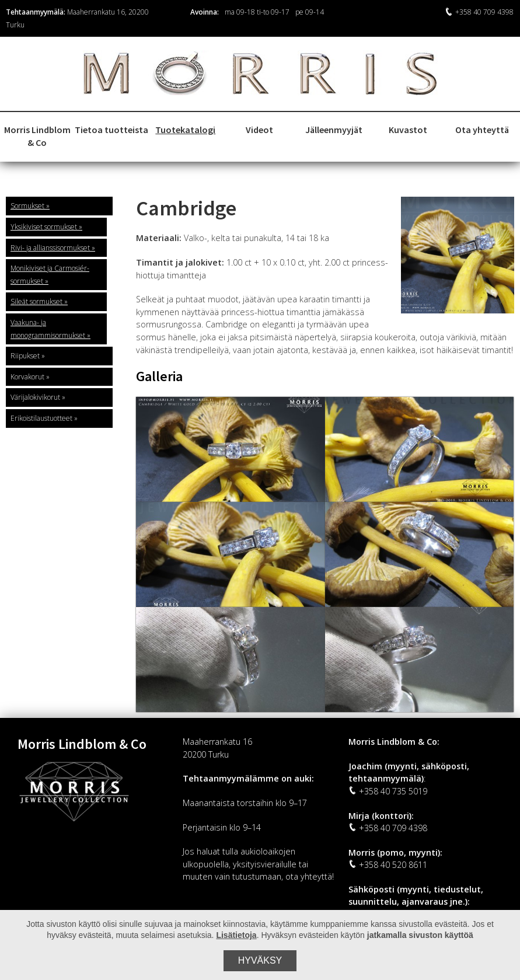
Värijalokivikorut (35, 397)
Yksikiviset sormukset (44, 227)
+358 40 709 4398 (479, 12)
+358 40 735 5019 (388, 791)
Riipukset (25, 356)
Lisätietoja (236, 935)
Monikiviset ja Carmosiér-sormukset (50, 275)
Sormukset (27, 206)
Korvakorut (27, 377)
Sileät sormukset (36, 301)
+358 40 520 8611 (388, 865)
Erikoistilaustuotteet (41, 418)
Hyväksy (260, 960)
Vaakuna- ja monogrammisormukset (48, 329)
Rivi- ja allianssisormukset (50, 248)
